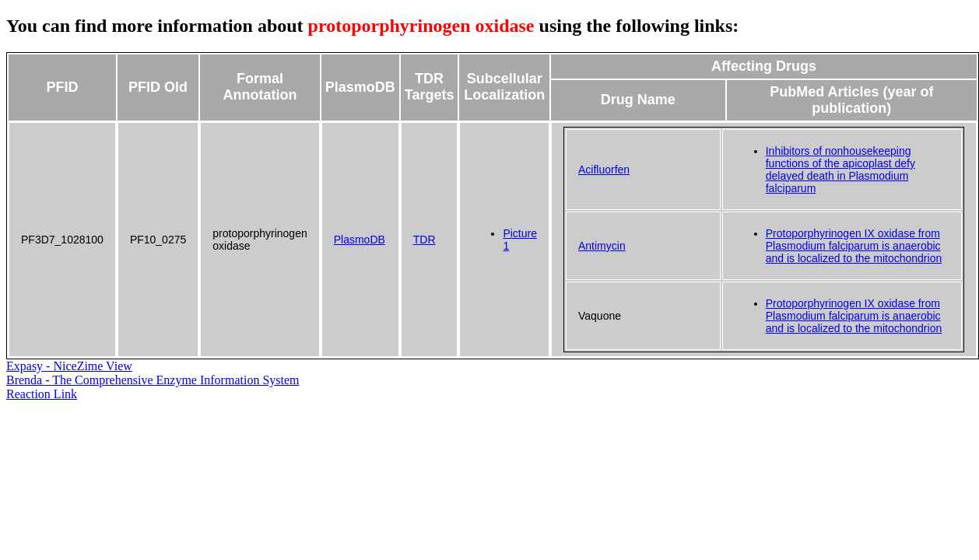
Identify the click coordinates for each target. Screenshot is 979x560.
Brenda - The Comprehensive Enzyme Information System (153, 380)
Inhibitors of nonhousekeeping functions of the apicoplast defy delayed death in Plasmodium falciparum (840, 170)
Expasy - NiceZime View (69, 366)
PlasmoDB (360, 240)
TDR (425, 240)
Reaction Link (42, 394)
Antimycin (602, 246)
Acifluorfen (604, 170)
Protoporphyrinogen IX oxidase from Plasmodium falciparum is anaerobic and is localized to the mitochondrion (854, 246)
